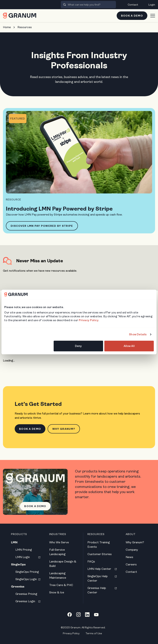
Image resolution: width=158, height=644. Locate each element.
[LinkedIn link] (87, 615)
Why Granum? (64, 429)
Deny (78, 346)
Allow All (129, 346)
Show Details (138, 334)
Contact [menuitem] (133, 5)
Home (7, 27)
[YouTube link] (96, 615)
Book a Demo (132, 16)
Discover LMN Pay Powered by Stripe (42, 226)
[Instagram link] (78, 615)
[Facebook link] (70, 615)
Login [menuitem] (152, 5)
